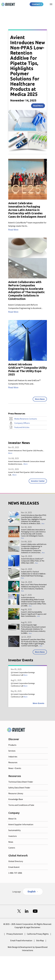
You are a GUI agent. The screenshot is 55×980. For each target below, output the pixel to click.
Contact (36, 4)
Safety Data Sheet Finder (19, 788)
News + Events (15, 768)
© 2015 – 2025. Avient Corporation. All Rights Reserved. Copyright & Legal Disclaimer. (27, 926)
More (10, 453)
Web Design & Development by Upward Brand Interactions (28, 949)
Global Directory (16, 861)
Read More (38, 106)
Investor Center (38, 481)
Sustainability (14, 830)
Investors (13, 836)
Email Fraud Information (21, 940)
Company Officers (22, 423)
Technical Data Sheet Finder (21, 782)
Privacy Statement (15, 934)
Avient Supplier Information (21, 824)
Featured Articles (22, 427)
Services (12, 751)
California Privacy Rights (38, 934)
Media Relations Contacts (26, 419)
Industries (13, 757)
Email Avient (14, 867)
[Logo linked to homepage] (8, 4)
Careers (12, 848)
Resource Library (16, 793)
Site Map (40, 940)
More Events (38, 703)
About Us (12, 819)
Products (12, 745)
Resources (13, 762)
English (32, 891)
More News (40, 399)
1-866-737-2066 (15, 873)
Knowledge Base (16, 799)
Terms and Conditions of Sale (21, 805)
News (11, 842)
